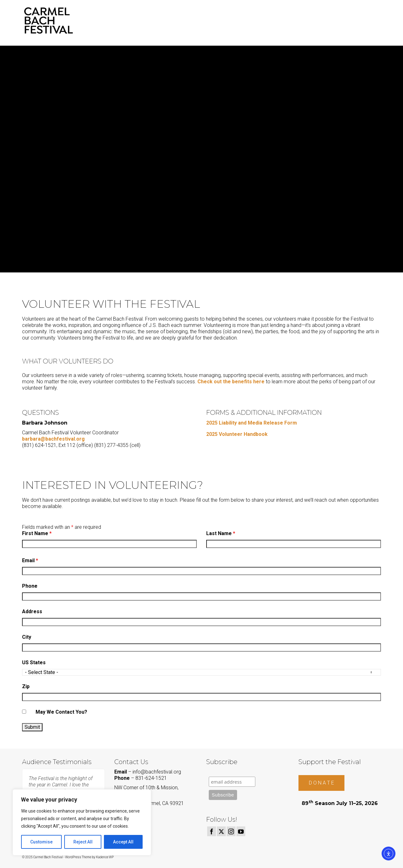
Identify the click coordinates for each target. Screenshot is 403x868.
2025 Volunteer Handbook (237, 434)
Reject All (83, 842)
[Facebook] (212, 831)
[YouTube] (241, 831)
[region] (82, 822)
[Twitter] (221, 831)
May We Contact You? (61, 712)
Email (30, 560)
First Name (37, 533)
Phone (30, 586)
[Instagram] (231, 831)
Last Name (221, 533)
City (27, 637)
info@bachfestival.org (157, 772)
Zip (26, 686)
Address (32, 611)
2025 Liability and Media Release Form (252, 423)
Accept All (123, 842)
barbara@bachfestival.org (53, 439)
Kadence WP (105, 857)
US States (34, 662)
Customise (41, 842)
